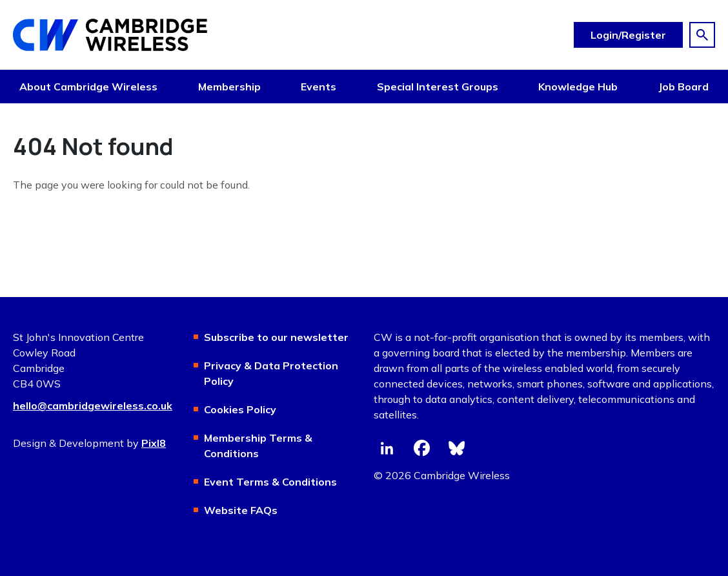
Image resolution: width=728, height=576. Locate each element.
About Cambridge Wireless (88, 87)
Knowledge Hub (578, 87)
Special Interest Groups (438, 87)
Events (318, 87)
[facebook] (421, 448)
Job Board (683, 87)
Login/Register (628, 35)
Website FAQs (241, 510)
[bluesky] (456, 448)
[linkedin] (387, 448)
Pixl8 (154, 443)
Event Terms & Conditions (270, 482)
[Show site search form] (702, 35)
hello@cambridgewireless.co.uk (93, 406)
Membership (229, 87)
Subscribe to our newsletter (276, 337)
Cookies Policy (240, 409)
